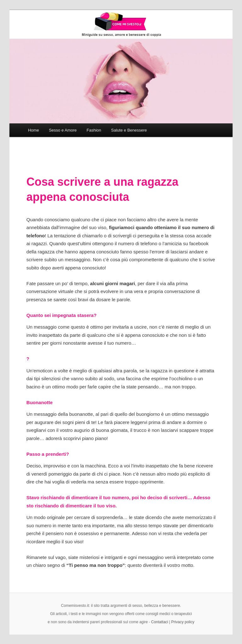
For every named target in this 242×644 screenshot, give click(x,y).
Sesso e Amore (63, 130)
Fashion (94, 130)
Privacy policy (183, 622)
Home (34, 130)
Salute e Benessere (129, 130)
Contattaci (160, 622)
